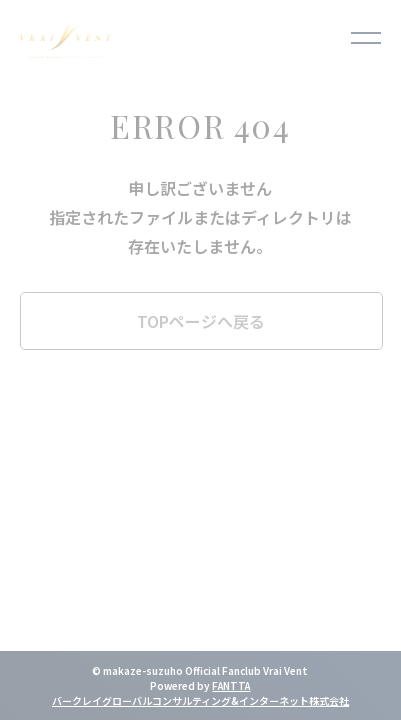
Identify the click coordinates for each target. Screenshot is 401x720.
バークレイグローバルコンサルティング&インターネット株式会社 (200, 700)
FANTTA (231, 685)
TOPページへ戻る (201, 321)
